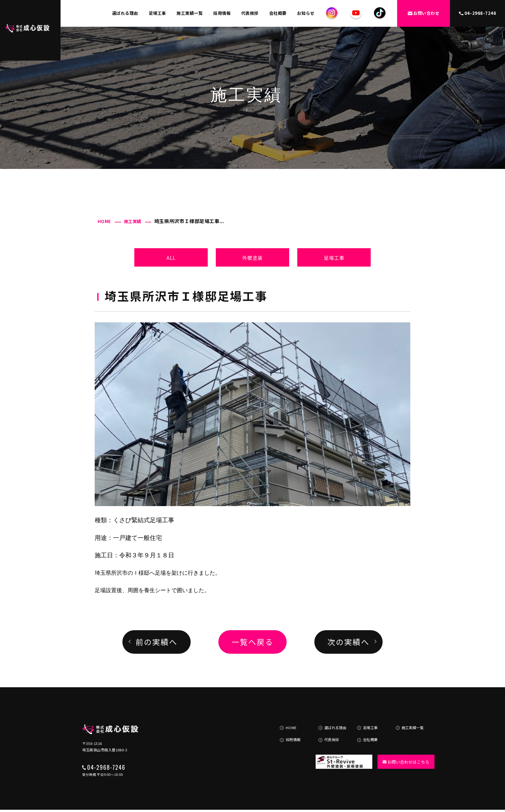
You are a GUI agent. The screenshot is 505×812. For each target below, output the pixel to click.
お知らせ (306, 13)
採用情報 (222, 13)
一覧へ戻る (252, 642)
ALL (171, 258)
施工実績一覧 (190, 13)
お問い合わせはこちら (403, 747)
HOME (104, 221)
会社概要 (278, 13)
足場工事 (157, 13)
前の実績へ (156, 642)
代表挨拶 (250, 13)
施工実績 (133, 221)
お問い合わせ (424, 13)
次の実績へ (348, 642)
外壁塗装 (253, 258)
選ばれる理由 (125, 13)
